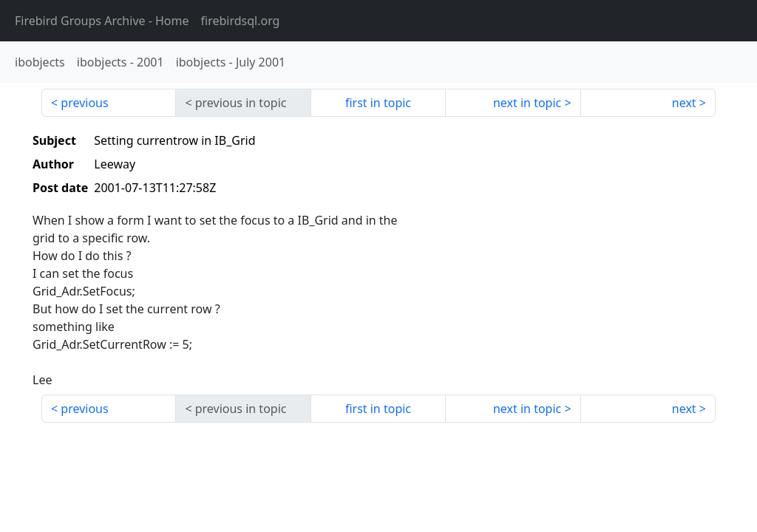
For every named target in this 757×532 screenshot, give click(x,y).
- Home (102, 21)
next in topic (527, 103)
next (684, 103)
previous (84, 103)
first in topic (378, 103)
